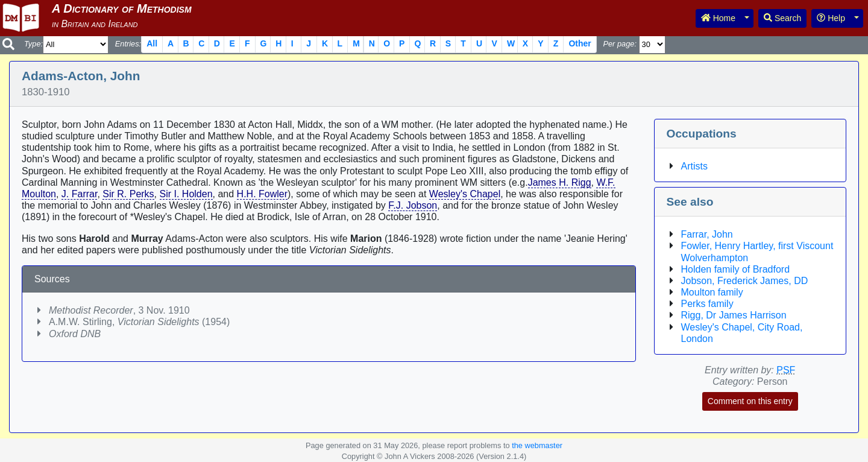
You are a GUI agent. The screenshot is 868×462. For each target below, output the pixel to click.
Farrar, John (707, 234)
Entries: (128, 44)
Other (580, 43)
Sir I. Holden (186, 194)
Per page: (620, 44)
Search (782, 18)
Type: (33, 44)
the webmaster (537, 445)
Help (831, 18)
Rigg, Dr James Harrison (734, 315)
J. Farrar (80, 194)
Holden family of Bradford (736, 269)
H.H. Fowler (262, 194)
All (152, 43)
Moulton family (712, 292)
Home (718, 18)
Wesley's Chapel (465, 194)
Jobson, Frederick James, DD (745, 281)
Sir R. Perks (128, 194)
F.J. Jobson (413, 205)
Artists (694, 166)
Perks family (707, 304)
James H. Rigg (560, 182)
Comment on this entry (750, 401)
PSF (786, 370)
